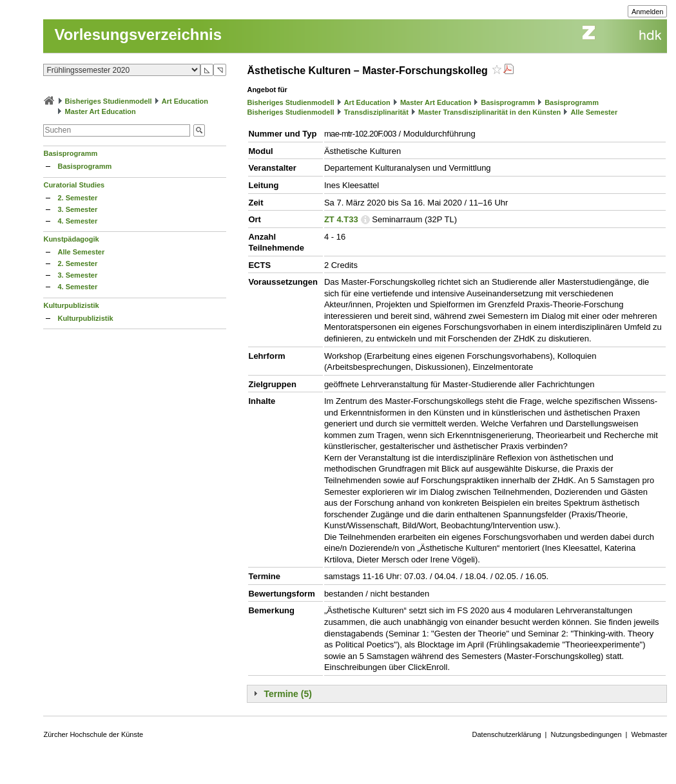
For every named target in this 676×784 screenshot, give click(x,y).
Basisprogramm (70, 153)
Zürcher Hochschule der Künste (93, 734)
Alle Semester (81, 252)
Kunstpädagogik (71, 239)
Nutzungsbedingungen (586, 734)
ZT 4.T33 (341, 219)
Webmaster (649, 734)
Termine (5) (287, 694)
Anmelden (648, 12)
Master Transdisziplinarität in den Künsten (489, 112)
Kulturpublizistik (71, 305)
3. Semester (77, 209)
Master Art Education (101, 111)
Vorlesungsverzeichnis (138, 34)
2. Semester (77, 198)
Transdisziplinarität (376, 112)
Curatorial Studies (74, 185)
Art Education (185, 101)
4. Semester (77, 221)
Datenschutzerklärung (507, 734)
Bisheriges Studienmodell (109, 101)
